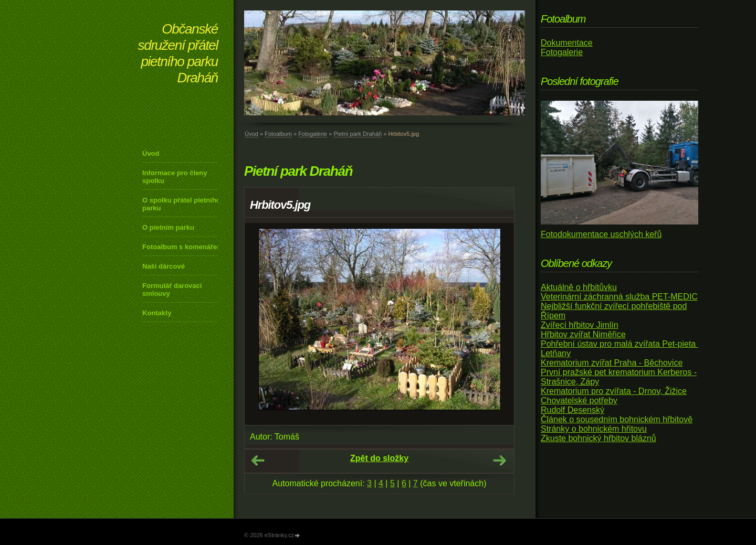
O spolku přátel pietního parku (181, 204)
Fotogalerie (313, 134)
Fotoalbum (278, 134)
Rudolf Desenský (573, 410)
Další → (499, 461)
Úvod (151, 153)
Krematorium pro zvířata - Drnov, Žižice (614, 391)
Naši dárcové (164, 266)
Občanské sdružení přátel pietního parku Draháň (178, 53)
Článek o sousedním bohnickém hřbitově (617, 419)
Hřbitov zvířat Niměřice (583, 334)
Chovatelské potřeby (579, 400)
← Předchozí (258, 461)
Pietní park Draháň (358, 134)
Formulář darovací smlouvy (172, 290)
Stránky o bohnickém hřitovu (594, 429)
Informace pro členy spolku (175, 177)
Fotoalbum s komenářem (183, 247)
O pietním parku (168, 227)
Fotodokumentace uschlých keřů (601, 234)
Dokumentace (567, 43)
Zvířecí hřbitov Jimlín (580, 325)
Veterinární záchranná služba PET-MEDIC (619, 297)
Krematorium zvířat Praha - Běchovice (612, 363)
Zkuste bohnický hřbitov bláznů (598, 438)
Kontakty (157, 313)
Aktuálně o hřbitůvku (579, 287)
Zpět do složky (379, 458)
